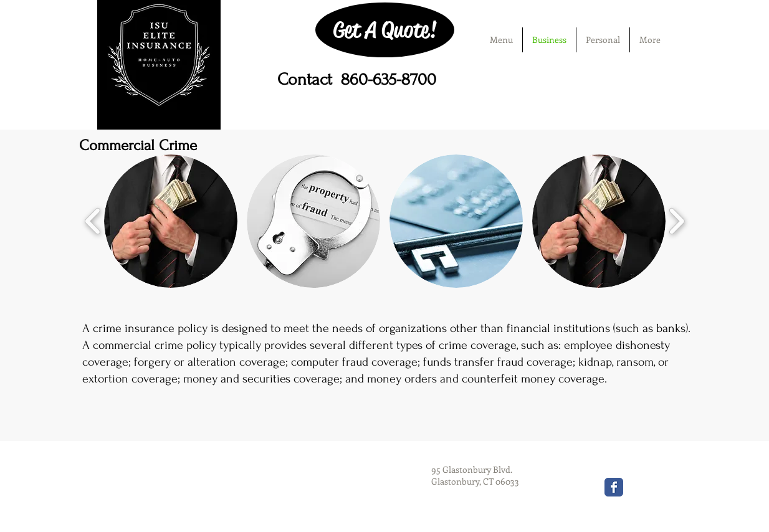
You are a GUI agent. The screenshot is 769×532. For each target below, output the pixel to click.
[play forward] (676, 221)
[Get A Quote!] (385, 30)
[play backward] (93, 221)
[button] (171, 221)
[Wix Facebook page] (614, 487)
